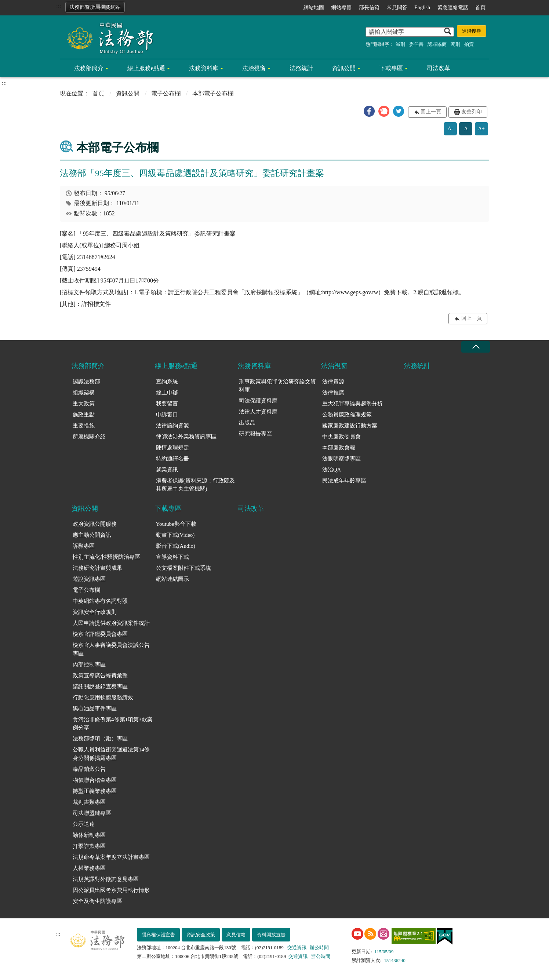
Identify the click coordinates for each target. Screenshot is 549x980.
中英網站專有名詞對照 (100, 601)
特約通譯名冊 (172, 459)
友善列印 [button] (472, 112)
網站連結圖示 (172, 579)
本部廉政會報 (339, 448)
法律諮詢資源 (172, 426)
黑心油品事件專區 (95, 708)
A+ (481, 129)
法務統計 (301, 68)
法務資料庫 (204, 68)
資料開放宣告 (271, 935)
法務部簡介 (89, 68)
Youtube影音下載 (176, 524)
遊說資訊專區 (89, 579)
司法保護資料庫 (258, 401)
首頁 (480, 8)
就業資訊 (167, 470)
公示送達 (84, 824)
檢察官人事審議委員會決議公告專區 (111, 649)
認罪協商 (437, 44)
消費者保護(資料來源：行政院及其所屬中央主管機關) (195, 485)
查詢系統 (167, 382)
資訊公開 (344, 68)
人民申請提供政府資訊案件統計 (111, 623)
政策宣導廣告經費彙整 (100, 675)
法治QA (332, 470)
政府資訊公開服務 (95, 524)
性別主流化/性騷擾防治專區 (106, 557)
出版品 (247, 423)
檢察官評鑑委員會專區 (100, 634)
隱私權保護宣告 (158, 935)
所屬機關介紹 (89, 437)
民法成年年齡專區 (344, 481)
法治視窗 (254, 68)
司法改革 (439, 68)
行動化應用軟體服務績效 (103, 697)
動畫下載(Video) (175, 535)
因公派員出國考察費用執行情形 (111, 890)
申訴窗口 (167, 415)
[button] (369, 111)
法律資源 (333, 382)
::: (59, 6)
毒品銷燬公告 (89, 769)
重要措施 (84, 426)
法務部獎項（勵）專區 (100, 739)
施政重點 (84, 415)
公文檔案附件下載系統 (183, 568)
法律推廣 (333, 393)
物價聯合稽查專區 (95, 780)
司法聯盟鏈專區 (92, 813)
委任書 (416, 44)
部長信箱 (369, 8)
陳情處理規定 (172, 448)
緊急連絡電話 (453, 8)
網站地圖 (314, 8)
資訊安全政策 (201, 935)
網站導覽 (341, 8)
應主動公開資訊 (92, 535)
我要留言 (167, 404)
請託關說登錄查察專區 (100, 686)
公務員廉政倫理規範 (347, 415)
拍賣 (469, 44)
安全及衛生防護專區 (97, 901)
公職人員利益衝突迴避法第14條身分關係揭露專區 (111, 754)
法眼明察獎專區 (341, 459)
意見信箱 (236, 935)
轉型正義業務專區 (95, 791)
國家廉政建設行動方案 (350, 426)
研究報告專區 (255, 434)
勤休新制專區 (89, 835)
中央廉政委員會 (341, 437)
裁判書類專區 (89, 802)
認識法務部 (86, 382)
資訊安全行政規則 (95, 612)
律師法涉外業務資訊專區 (186, 437)
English (422, 8)
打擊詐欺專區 (89, 846)
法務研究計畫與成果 (97, 568)
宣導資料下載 (172, 557)
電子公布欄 (166, 93)
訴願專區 (84, 546)
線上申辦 (167, 393)
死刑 (455, 44)
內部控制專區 (89, 664)
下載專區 (391, 68)
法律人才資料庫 (258, 412)
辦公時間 (319, 948)
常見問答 (397, 8)
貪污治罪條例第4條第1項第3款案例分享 (113, 724)
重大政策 (84, 404)
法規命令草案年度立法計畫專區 (111, 857)
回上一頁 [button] (431, 112)
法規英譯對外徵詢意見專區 (106, 879)
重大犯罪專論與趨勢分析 (352, 404)
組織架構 (84, 393)
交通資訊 (297, 948)
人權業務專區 (89, 868)
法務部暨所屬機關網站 (95, 7)
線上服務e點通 (146, 68)
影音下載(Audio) (176, 546)
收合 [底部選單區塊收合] (476, 347)
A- (450, 129)
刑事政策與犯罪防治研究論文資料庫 (277, 386)
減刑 (400, 44)
